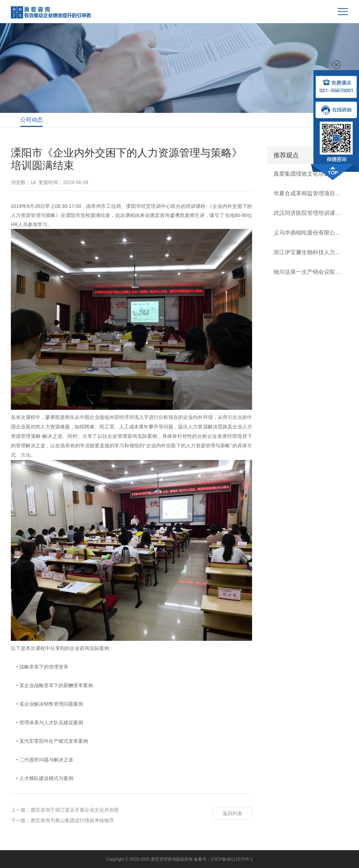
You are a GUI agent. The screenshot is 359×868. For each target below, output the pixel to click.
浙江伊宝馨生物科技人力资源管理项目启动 (308, 252)
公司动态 (32, 120)
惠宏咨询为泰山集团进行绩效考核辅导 (72, 820)
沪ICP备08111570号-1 (232, 859)
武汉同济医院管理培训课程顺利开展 (308, 213)
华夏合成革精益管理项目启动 (308, 193)
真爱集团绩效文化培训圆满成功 (308, 174)
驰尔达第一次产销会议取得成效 (308, 272)
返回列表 (232, 813)
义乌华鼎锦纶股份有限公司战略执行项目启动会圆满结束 (308, 233)
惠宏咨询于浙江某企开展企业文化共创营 (75, 810)
